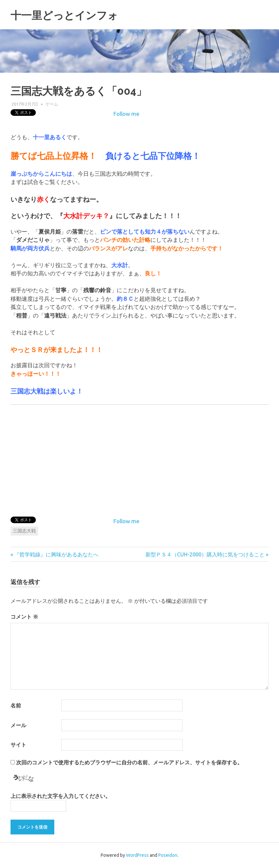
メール (18, 725)
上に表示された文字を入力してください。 (61, 796)
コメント (24, 617)
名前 (16, 705)
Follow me (127, 114)
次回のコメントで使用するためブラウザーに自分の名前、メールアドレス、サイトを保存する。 (129, 762)
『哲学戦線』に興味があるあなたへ (56, 554)
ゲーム (52, 104)
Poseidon (168, 855)
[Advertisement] (213, 459)
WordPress (137, 855)
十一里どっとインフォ (74, 15)
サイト (18, 745)
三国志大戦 (24, 531)
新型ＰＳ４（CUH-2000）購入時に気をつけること (205, 554)
